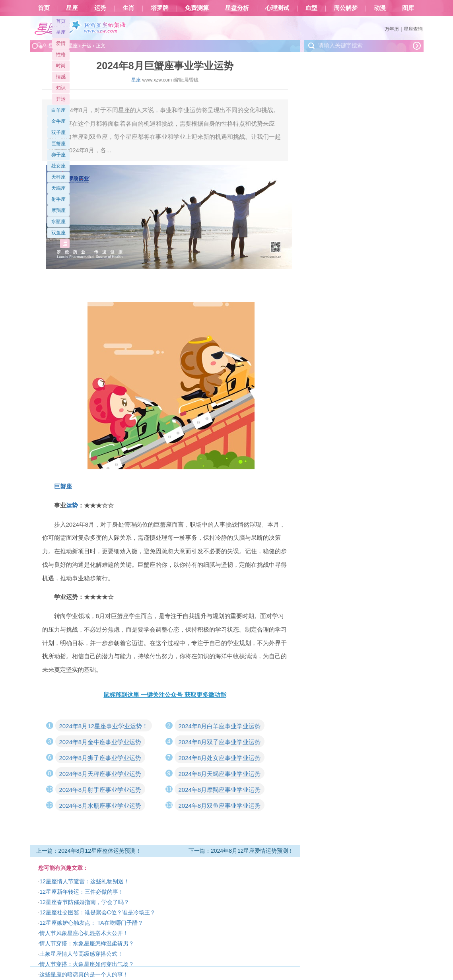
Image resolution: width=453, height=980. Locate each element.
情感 (61, 77)
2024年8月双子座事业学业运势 (220, 742)
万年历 (392, 29)
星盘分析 (237, 8)
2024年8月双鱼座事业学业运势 (220, 806)
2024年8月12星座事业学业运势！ (104, 726)
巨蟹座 (58, 144)
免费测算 (197, 8)
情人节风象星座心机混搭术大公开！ (84, 933)
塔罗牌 (160, 8)
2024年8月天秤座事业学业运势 (100, 774)
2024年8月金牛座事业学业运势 (100, 742)
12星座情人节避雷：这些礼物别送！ (84, 881)
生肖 (128, 8)
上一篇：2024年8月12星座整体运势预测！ (89, 851)
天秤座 (58, 177)
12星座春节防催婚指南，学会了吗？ (84, 902)
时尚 (61, 66)
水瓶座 (58, 222)
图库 (408, 8)
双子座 (58, 132)
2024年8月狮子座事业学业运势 (100, 758)
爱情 (61, 43)
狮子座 (58, 155)
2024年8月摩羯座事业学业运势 (220, 790)
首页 (44, 8)
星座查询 (413, 29)
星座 (72, 8)
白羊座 (58, 110)
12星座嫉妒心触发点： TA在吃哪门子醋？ (91, 923)
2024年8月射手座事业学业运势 (100, 790)
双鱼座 (58, 233)
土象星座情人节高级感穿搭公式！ (81, 954)
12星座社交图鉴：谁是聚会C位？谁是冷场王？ (97, 912)
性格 (61, 54)
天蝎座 (58, 188)
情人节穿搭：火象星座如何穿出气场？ (87, 964)
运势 (100, 8)
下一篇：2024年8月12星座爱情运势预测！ (241, 851)
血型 (311, 8)
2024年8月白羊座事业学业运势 (220, 726)
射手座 (58, 199)
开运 (61, 99)
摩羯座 (58, 210)
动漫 (380, 8)
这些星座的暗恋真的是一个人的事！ (84, 974)
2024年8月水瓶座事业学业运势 (100, 806)
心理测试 (277, 8)
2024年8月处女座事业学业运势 (220, 758)
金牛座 (58, 121)
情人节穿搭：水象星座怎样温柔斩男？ (87, 943)
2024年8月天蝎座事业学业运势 (220, 774)
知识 (61, 88)
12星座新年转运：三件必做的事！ (82, 892)
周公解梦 (346, 8)
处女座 (58, 166)
